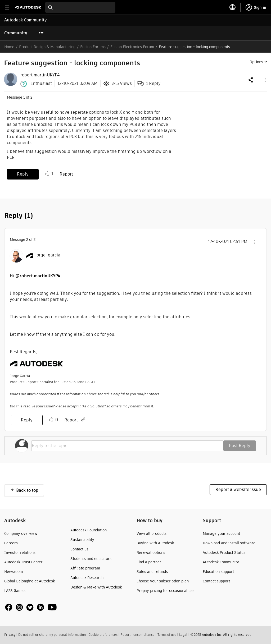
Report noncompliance (137, 635)
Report (66, 174)
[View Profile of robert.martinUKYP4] (40, 75)
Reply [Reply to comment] (27, 420)
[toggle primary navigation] (10, 8)
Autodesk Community (26, 20)
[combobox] (80, 7)
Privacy (10, 635)
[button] (265, 80)
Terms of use (167, 635)
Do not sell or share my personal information (52, 635)
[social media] (31, 607)
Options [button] (256, 62)
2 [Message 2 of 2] (27, 240)
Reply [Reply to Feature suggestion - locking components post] (23, 174)
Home (9, 47)
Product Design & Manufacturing (47, 47)
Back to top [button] (27, 490)
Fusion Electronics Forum (132, 47)
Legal (183, 635)
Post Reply (240, 446)
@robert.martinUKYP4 (38, 276)
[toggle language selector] (233, 7)
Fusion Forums (93, 47)
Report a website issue (238, 489)
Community (16, 33)
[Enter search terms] (80, 7)
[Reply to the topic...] (127, 446)
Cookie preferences (103, 635)
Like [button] (47, 174)
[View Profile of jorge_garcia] (48, 255)
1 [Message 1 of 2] (24, 97)
